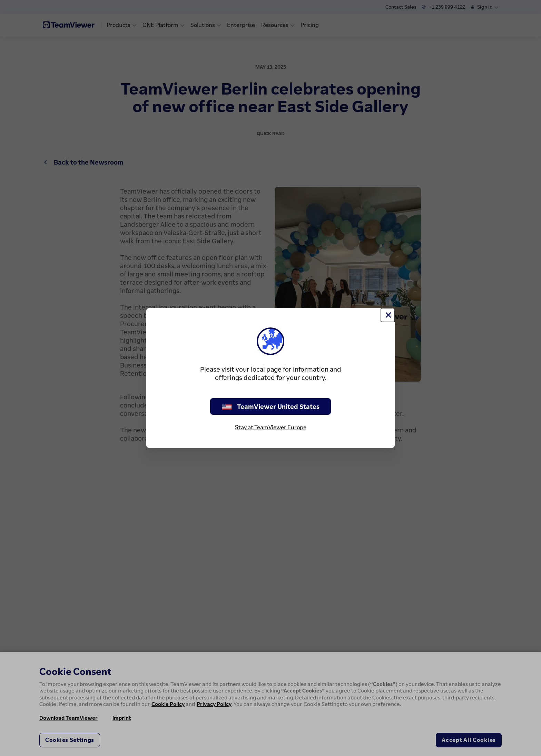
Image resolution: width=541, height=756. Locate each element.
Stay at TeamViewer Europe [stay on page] (271, 427)
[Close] (388, 315)
